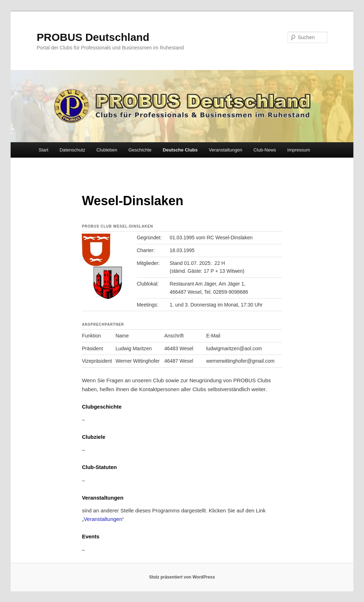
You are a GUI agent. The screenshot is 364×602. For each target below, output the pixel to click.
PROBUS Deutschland (93, 37)
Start (43, 150)
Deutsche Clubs (180, 150)
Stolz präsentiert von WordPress (182, 577)
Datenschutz (72, 150)
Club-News (265, 150)
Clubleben (107, 150)
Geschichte (140, 150)
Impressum (299, 150)
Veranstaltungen (226, 150)
